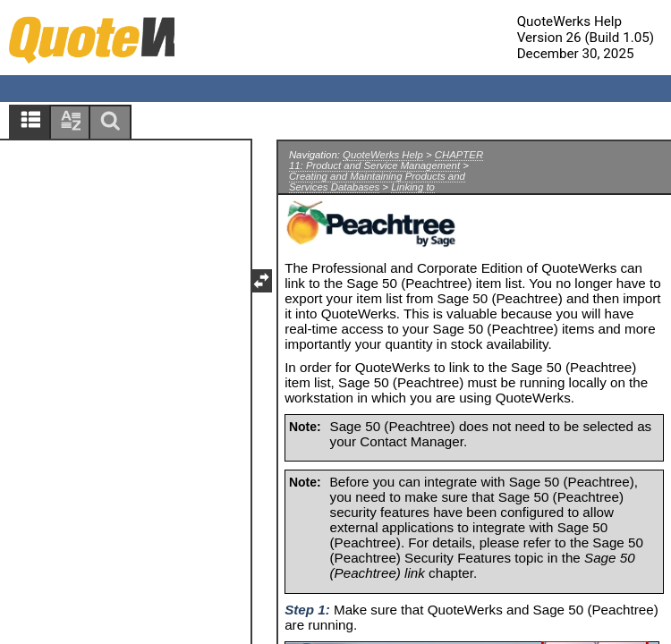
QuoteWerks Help (383, 155)
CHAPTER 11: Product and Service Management (386, 160)
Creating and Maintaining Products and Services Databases (377, 182)
